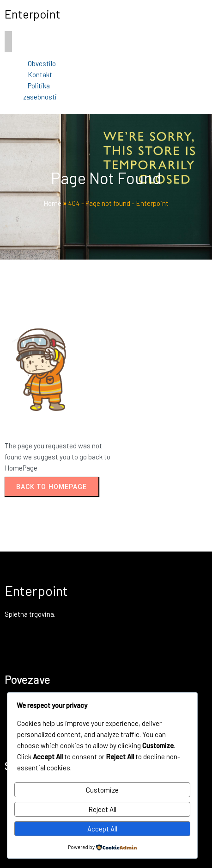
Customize (102, 790)
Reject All (102, 809)
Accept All (102, 829)
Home (52, 203)
